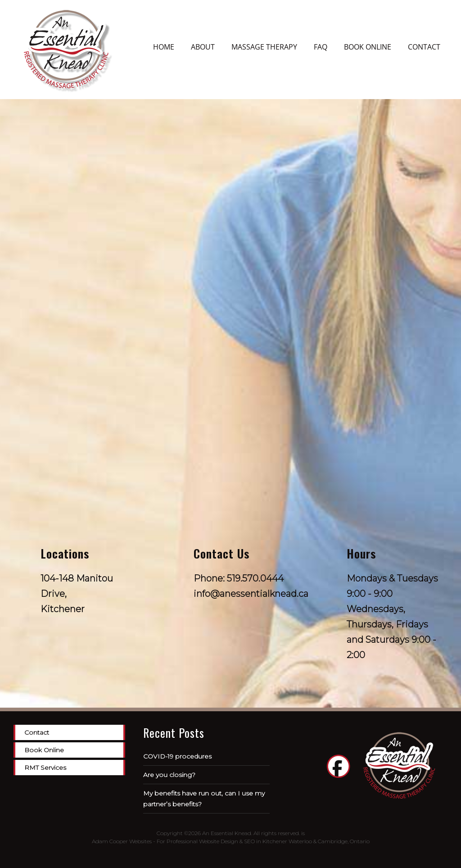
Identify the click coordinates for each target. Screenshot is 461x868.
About (203, 47)
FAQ (321, 47)
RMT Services (45, 768)
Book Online (368, 47)
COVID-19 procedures (177, 756)
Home (164, 47)
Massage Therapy (264, 47)
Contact (424, 47)
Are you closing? (169, 775)
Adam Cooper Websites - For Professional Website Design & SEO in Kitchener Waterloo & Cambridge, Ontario (231, 841)
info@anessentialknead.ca (251, 594)
